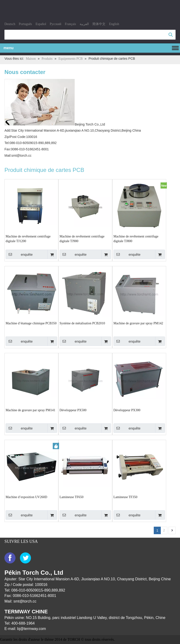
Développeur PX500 (73, 410)
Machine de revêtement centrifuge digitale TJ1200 (28, 239)
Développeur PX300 (127, 410)
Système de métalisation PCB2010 (82, 323)
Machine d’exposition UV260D (26, 497)
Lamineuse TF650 (71, 497)
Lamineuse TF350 (125, 497)
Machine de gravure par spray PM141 (30, 410)
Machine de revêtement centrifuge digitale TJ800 (136, 239)
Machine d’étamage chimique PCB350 (31, 323)
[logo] (11, 12)
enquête (19, 254)
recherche (171, 35)
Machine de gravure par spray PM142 (138, 323)
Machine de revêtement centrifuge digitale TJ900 (82, 239)
